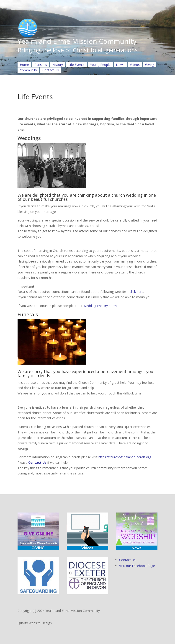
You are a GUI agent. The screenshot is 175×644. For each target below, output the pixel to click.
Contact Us (51, 70)
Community (28, 70)
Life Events (76, 65)
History (58, 65)
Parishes (41, 65)
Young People (100, 65)
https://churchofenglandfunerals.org (125, 457)
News (120, 65)
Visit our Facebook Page (137, 566)
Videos (135, 65)
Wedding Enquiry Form (100, 306)
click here (136, 292)
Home (24, 65)
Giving (150, 65)
